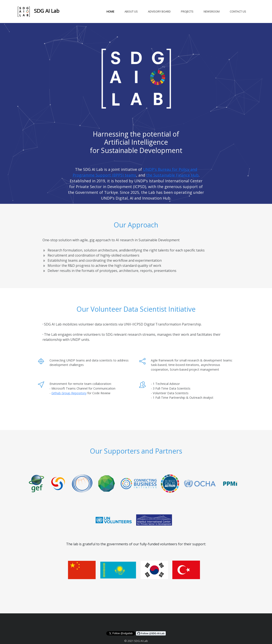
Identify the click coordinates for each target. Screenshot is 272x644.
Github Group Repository (69, 393)
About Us (131, 11)
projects (187, 11)
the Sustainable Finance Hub (172, 175)
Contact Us (238, 11)
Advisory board (159, 11)
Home (110, 11)
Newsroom (212, 11)
